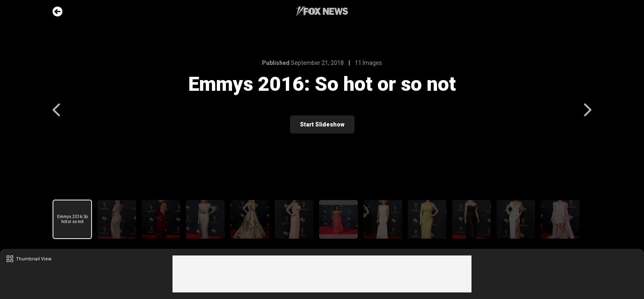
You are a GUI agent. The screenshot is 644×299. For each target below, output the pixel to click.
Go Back (57, 11)
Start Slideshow (322, 124)
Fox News (322, 11)
